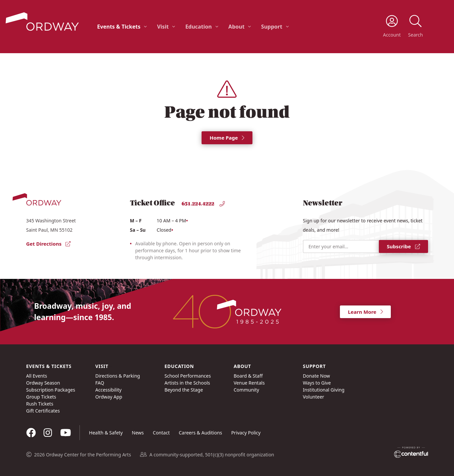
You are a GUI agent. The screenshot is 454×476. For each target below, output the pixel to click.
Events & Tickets (119, 27)
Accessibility (109, 390)
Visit (163, 27)
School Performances (188, 376)
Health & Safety (106, 433)
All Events (37, 376)
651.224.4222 (203, 204)
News (138, 433)
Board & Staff (248, 376)
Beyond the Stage (184, 390)
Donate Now (317, 376)
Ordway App (109, 397)
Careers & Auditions (201, 433)
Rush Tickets (40, 404)
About (237, 27)
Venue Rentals (249, 383)
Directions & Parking (118, 376)
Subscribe (403, 246)
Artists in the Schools (187, 383)
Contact (161, 433)
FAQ (100, 383)
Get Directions (48, 244)
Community (247, 390)
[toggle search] (415, 26)
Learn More (365, 312)
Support (272, 27)
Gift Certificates (43, 411)
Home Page (227, 138)
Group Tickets (41, 397)
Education (198, 27)
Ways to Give (317, 383)
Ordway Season (43, 383)
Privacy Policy (246, 433)
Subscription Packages (51, 390)
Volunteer (314, 397)
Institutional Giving (324, 390)
